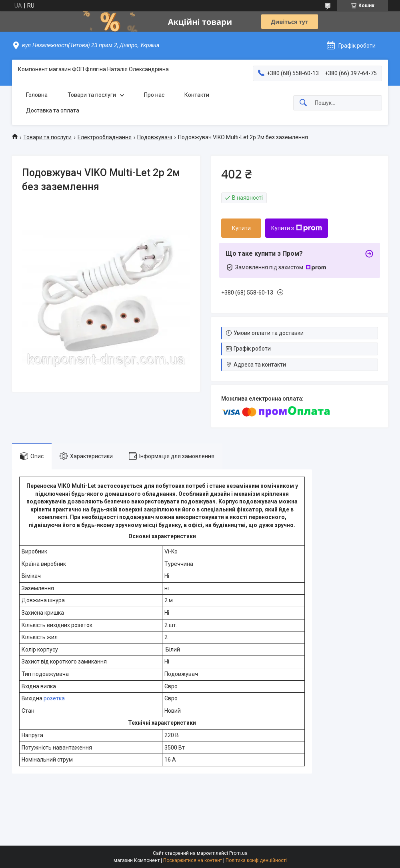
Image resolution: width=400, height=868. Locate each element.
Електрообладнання (105, 137)
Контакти (197, 95)
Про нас (154, 95)
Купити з (297, 228)
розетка (54, 698)
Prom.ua (238, 853)
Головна (37, 95)
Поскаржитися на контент (193, 860)
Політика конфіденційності (256, 860)
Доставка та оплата (53, 110)
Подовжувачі (155, 137)
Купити (241, 228)
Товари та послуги (92, 95)
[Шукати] (303, 103)
